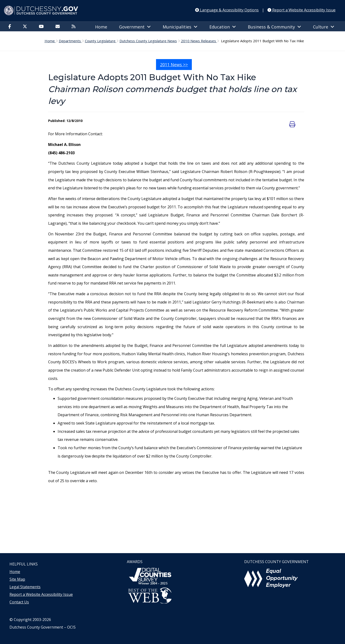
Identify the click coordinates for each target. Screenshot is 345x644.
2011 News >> (174, 65)
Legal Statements (25, 587)
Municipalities (180, 27)
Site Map (17, 579)
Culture (324, 27)
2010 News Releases (199, 41)
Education (223, 27)
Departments (70, 41)
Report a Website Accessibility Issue (41, 594)
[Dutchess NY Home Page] (172, 11)
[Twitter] (26, 27)
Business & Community (274, 27)
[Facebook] (11, 27)
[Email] (59, 27)
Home (101, 27)
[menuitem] (11, 26)
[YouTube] (42, 27)
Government (135, 27)
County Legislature (101, 41)
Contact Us (19, 602)
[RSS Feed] (75, 27)
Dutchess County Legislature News (148, 41)
